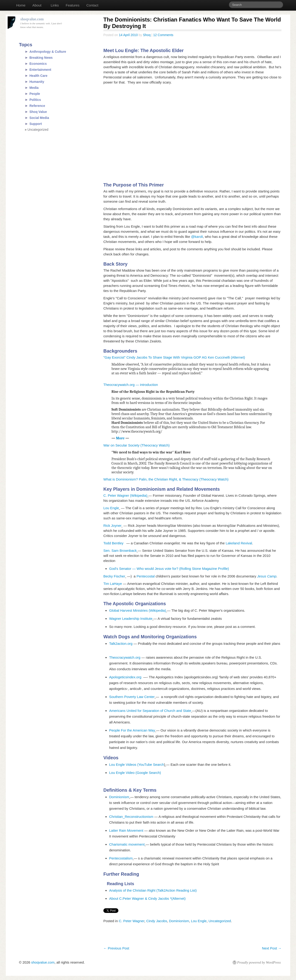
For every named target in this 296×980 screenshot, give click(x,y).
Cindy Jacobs (157, 921)
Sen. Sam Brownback (120, 550)
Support (36, 124)
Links (55, 5)
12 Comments (163, 35)
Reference (37, 106)
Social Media (39, 118)
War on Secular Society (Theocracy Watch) (136, 445)
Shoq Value (38, 112)
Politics (35, 100)
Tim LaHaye (113, 584)
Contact (92, 5)
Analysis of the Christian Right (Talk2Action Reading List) (153, 890)
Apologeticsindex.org (126, 677)
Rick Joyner (112, 526)
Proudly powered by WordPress (259, 962)
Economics (38, 64)
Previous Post (116, 948)
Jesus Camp (267, 576)
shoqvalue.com (43, 962)
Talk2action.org (121, 644)
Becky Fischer (114, 576)
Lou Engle (111, 508)
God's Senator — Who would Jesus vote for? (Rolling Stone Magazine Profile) (169, 569)
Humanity (37, 82)
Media (34, 88)
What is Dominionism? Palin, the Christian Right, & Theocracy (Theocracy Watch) (166, 479)
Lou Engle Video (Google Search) (135, 773)
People (35, 94)
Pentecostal (145, 576)
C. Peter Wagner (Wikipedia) (125, 495)
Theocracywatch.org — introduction (131, 385)
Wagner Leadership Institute (131, 619)
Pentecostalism (121, 858)
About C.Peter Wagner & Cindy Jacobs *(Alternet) (147, 898)
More (121, 438)
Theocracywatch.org (125, 657)
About (37, 5)
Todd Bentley (115, 543)
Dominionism (119, 797)
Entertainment (40, 70)
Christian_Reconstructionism (131, 817)
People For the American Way (132, 730)
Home (21, 5)
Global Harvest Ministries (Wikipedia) (138, 610)
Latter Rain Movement (127, 830)
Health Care (38, 76)
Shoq (147, 35)
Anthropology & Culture (48, 52)
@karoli (197, 237)
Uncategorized (220, 921)
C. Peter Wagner (132, 921)
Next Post (272, 948)
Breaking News (41, 58)
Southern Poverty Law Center (132, 697)
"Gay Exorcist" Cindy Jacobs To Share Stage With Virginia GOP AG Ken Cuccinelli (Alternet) (174, 357)
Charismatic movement (127, 844)
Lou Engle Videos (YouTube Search (137, 764)
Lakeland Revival (239, 543)
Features (72, 5)
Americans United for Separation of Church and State (150, 711)
